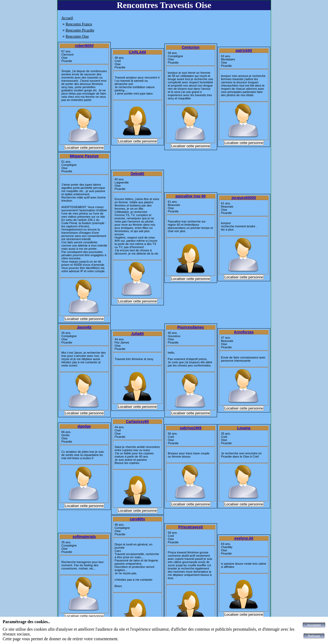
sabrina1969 (191, 428)
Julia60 (137, 334)
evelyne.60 (244, 538)
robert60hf (84, 46)
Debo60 (138, 174)
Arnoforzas (244, 332)
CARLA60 (138, 52)
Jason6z (84, 327)
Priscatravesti (191, 527)
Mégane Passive (84, 156)
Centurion (191, 47)
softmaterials (84, 537)
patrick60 (244, 50)
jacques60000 (244, 198)
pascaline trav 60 (191, 196)
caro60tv (137, 519)
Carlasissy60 (137, 421)
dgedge (84, 426)
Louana (244, 428)
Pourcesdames (191, 327)
